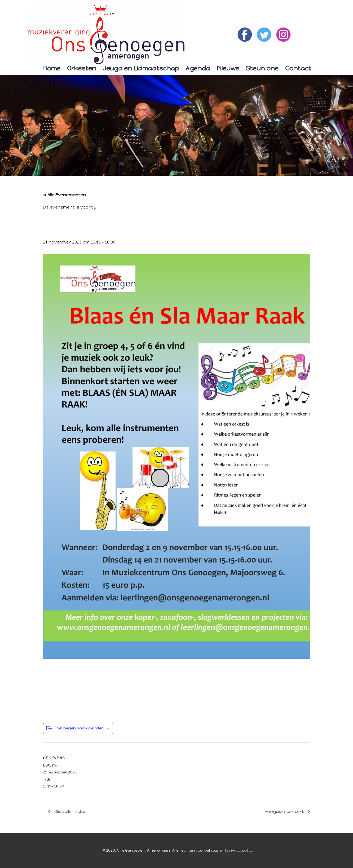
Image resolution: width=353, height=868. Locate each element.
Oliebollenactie (69, 811)
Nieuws (228, 68)
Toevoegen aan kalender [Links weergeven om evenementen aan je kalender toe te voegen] (79, 728)
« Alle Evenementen (64, 195)
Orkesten (82, 68)
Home (51, 68)
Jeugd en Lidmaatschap (141, 68)
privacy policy (240, 850)
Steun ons (262, 68)
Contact (298, 68)
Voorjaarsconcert (285, 811)
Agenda (198, 68)
